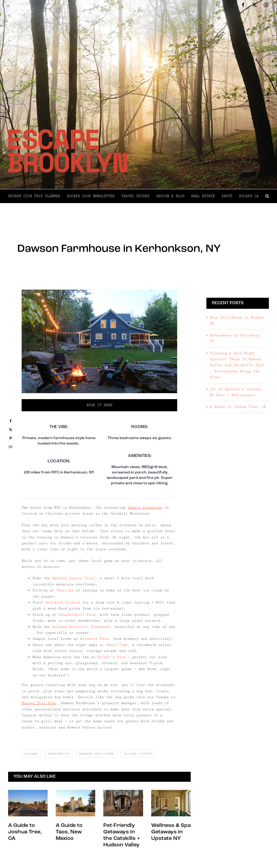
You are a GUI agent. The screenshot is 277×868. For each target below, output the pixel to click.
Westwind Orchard (63, 602)
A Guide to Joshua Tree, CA (25, 832)
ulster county (138, 754)
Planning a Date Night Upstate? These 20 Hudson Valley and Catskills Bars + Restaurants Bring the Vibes (237, 365)
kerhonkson (58, 754)
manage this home (97, 754)
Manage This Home (39, 703)
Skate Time (117, 645)
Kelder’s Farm (111, 657)
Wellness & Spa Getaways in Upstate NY (171, 832)
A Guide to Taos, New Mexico (69, 832)
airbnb (31, 754)
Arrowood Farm (94, 639)
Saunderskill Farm (77, 615)
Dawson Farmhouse (145, 508)
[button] (267, 196)
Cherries (65, 590)
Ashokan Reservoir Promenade (81, 627)
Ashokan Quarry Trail (74, 578)
